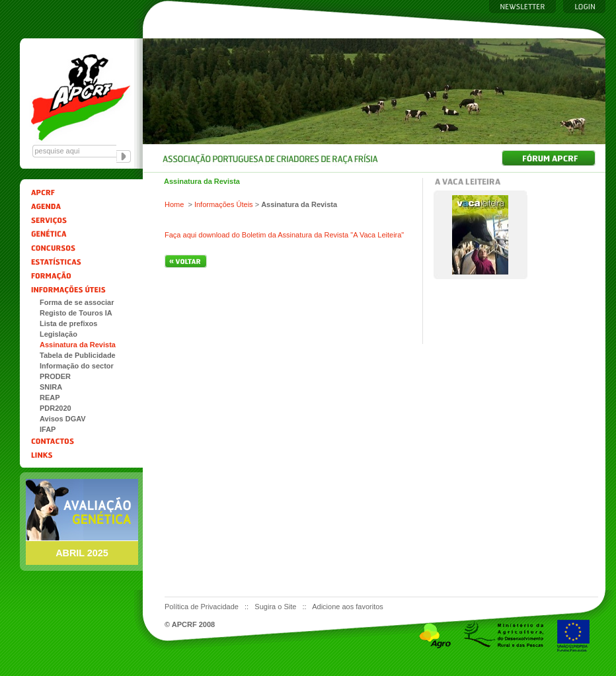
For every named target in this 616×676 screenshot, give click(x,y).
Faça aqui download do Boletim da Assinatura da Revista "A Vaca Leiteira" (284, 235)
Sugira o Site (276, 607)
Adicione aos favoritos (348, 607)
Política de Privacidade (203, 607)
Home (174, 204)
